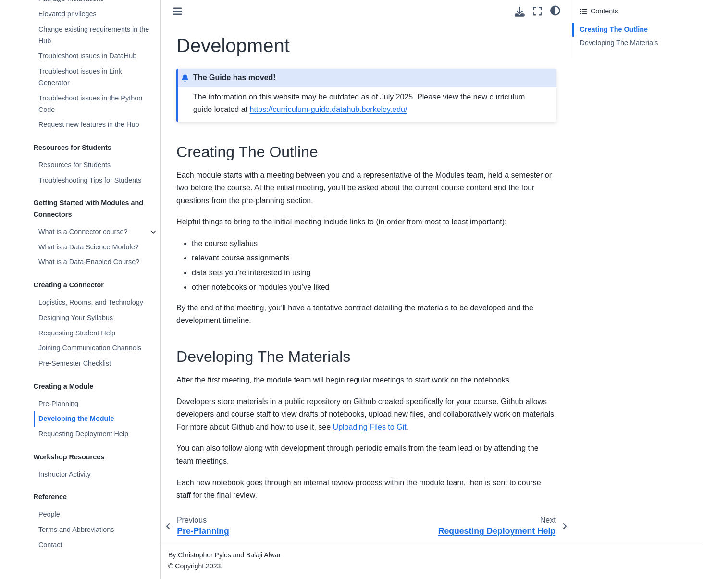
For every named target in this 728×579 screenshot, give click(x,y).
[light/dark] (555, 10)
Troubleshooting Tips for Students (90, 180)
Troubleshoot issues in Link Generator (80, 77)
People (49, 514)
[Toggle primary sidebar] (178, 11)
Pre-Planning (58, 404)
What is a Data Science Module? (89, 247)
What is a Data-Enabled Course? (89, 262)
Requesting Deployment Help (83, 434)
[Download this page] (520, 12)
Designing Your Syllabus (76, 318)
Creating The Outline (614, 29)
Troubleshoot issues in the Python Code (90, 104)
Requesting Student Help (77, 333)
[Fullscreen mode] (537, 11)
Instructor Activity (65, 474)
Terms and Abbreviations (76, 530)
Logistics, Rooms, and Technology (91, 302)
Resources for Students (74, 165)
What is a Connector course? (83, 232)
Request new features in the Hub (89, 124)
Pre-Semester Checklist (75, 363)
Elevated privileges (68, 14)
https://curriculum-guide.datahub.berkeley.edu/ (329, 109)
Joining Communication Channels (90, 348)
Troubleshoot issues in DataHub (87, 56)
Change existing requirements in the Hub (94, 35)
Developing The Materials (619, 43)
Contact (50, 545)
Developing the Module (76, 419)
